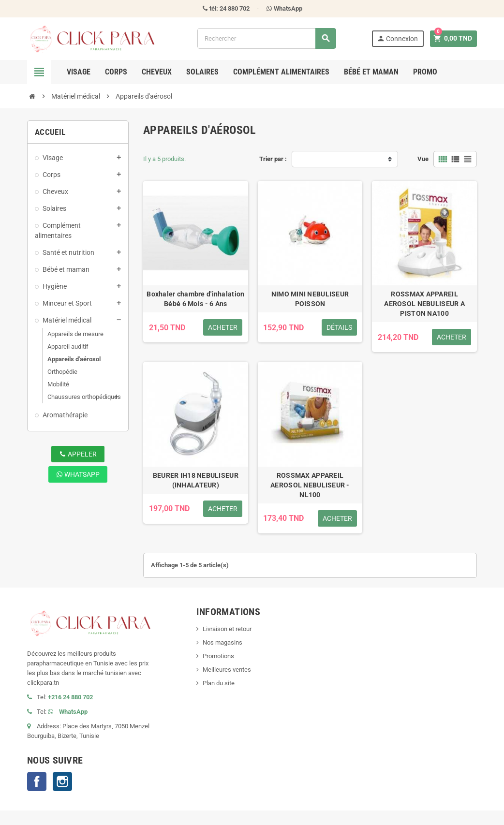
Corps (116, 72)
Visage (79, 72)
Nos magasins (222, 642)
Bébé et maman (371, 72)
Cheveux (157, 72)
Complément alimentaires (281, 72)
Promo (425, 72)
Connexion (397, 38)
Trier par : (273, 159)
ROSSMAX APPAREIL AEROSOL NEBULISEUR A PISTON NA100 (424, 304)
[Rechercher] (266, 38)
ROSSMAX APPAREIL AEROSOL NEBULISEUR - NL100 (310, 485)
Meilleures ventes (227, 670)
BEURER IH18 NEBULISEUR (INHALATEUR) (196, 480)
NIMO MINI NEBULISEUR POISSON (310, 299)
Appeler (78, 454)
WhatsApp (78, 474)
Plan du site (219, 683)
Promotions (218, 656)
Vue (423, 159)
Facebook (37, 781)
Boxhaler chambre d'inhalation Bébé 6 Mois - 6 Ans (195, 299)
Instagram (62, 781)
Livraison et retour (227, 629)
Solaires (202, 72)
